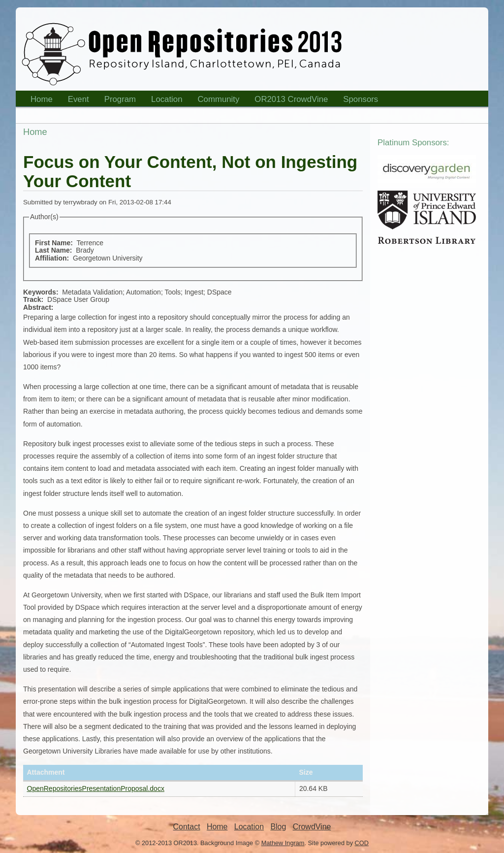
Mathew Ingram (283, 843)
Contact (187, 827)
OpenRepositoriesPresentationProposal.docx (96, 788)
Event (75, 101)
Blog (278, 827)
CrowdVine (312, 827)
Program (117, 101)
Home (38, 101)
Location (164, 101)
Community (219, 99)
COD (362, 843)
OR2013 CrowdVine (291, 99)
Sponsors (357, 101)
